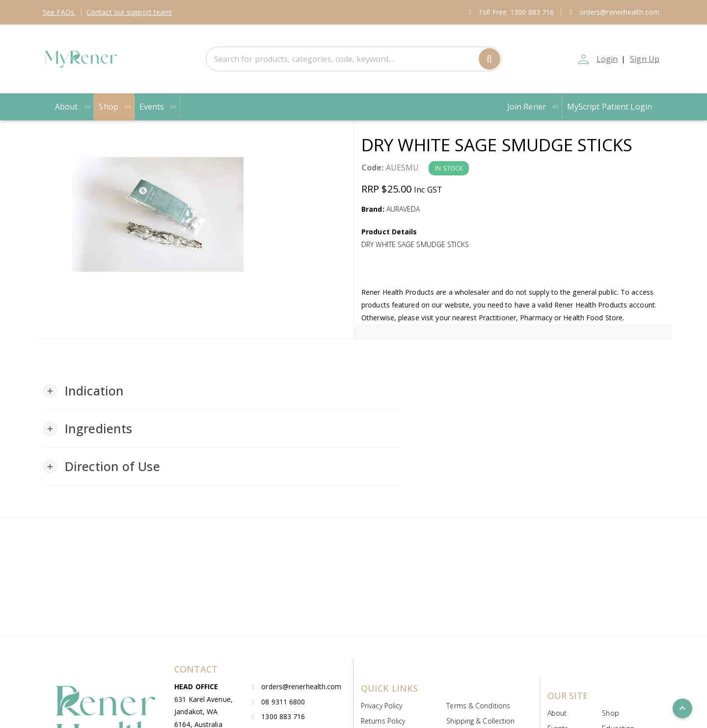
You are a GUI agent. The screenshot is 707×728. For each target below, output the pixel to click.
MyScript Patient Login (610, 107)
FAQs (59, 12)
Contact (129, 12)
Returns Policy (383, 721)
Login (606, 59)
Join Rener (533, 107)
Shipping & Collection (480, 721)
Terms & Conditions (478, 706)
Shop (115, 107)
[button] (83, 391)
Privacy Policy (381, 706)
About (73, 107)
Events (159, 107)
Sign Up (645, 59)
